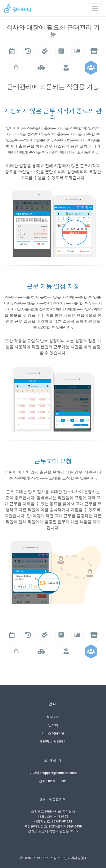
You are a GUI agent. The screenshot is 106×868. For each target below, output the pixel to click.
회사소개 (53, 717)
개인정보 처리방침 (53, 742)
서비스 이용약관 (53, 733)
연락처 (53, 725)
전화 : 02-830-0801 (53, 781)
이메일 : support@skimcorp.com (53, 773)
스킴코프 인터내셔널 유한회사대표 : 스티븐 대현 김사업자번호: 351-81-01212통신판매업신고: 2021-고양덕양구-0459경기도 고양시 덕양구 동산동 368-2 (53, 821)
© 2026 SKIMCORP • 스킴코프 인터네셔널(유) (53, 858)
